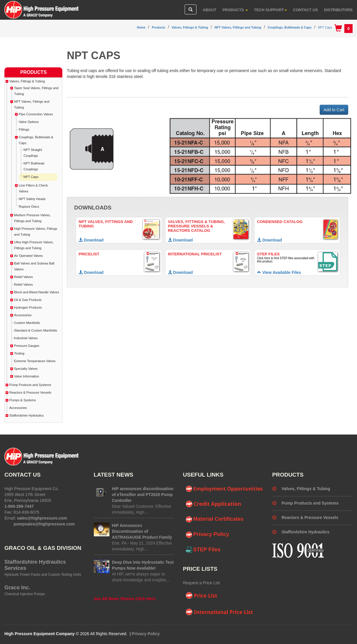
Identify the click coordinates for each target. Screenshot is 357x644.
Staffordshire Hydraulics (27, 415)
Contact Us (306, 10)
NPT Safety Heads (32, 199)
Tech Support (271, 10)
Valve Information (27, 376)
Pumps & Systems (23, 400)
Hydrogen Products (28, 307)
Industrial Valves (26, 338)
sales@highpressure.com (42, 518)
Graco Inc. (17, 588)
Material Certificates (215, 519)
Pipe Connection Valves (36, 114)
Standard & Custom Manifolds (36, 330)
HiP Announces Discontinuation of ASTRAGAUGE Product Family (142, 531)
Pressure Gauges (27, 346)
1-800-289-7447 (19, 506)
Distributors (338, 10)
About (209, 10)
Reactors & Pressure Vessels (30, 392)
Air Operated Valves (29, 256)
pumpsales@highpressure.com (44, 524)
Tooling (19, 353)
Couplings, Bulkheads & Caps (290, 27)
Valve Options (29, 122)
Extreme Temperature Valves (35, 361)
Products (235, 10)
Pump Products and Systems (30, 385)
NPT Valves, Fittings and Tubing (238, 27)
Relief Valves (23, 277)
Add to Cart (334, 110)
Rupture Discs (29, 207)
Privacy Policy (207, 535)
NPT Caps (325, 27)
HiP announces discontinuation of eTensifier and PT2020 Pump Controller (143, 495)
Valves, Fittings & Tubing (190, 27)
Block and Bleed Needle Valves (37, 292)
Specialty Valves (26, 369)
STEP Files (203, 550)
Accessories (23, 315)
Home (141, 27)
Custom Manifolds (27, 323)
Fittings (24, 129)
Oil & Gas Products (28, 300)
